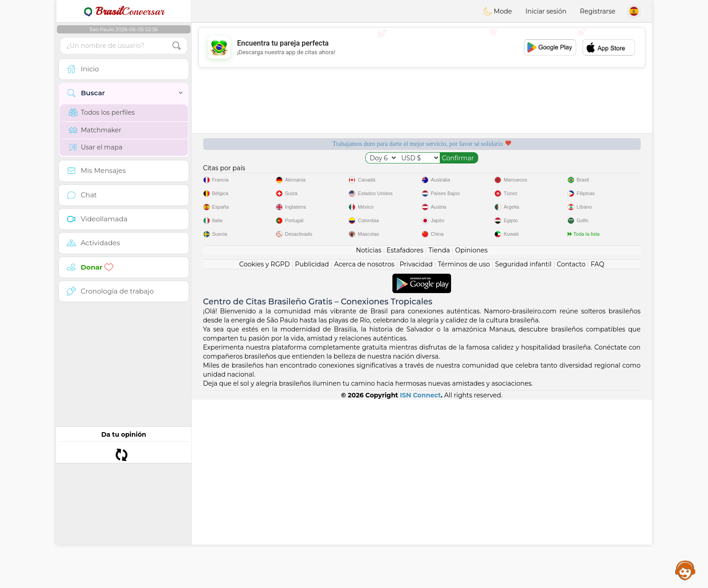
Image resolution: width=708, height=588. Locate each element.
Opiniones (471, 439)
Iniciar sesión (546, 11)
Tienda (439, 439)
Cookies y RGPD (265, 453)
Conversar (124, 11)
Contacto (571, 453)
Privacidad (416, 453)
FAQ (597, 453)
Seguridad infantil (524, 453)
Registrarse (598, 11)
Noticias (368, 439)
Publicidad (312, 453)
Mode (498, 11)
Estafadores (405, 439)
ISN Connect (421, 583)
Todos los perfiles (102, 112)
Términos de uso (464, 453)
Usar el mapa (95, 147)
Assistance (685, 570)
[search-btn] (177, 46)
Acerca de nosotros (364, 453)
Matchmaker (95, 130)
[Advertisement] (422, 47)
